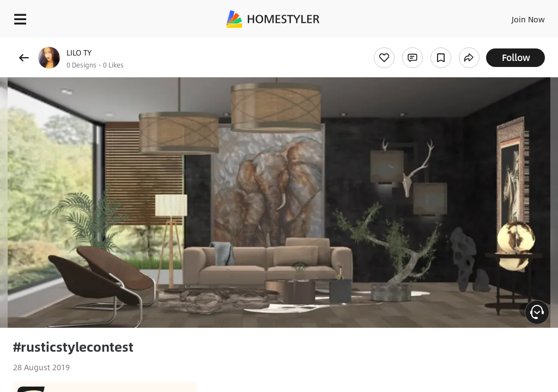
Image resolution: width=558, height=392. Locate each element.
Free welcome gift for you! (418, 44)
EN (514, 16)
